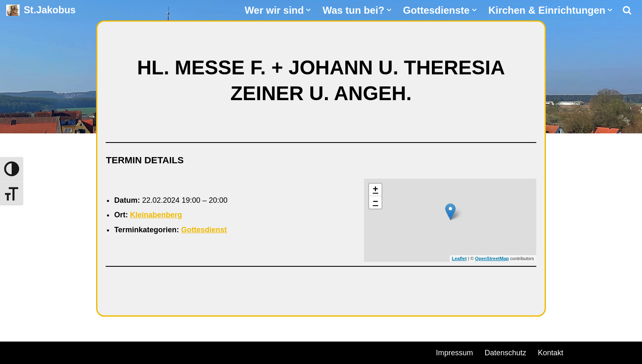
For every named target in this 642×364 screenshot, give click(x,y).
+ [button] (376, 190)
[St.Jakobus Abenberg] (41, 10)
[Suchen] (627, 10)
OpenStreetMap (492, 258)
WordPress (101, 352)
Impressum (455, 353)
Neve (15, 352)
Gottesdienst (204, 230)
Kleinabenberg (156, 215)
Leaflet (459, 258)
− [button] (376, 202)
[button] (308, 10)
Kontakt (551, 353)
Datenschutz (506, 353)
